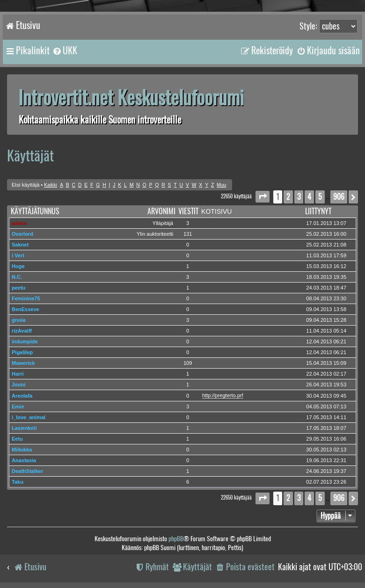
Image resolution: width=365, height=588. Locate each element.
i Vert (18, 255)
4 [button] (309, 197)
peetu (18, 288)
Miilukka (22, 450)
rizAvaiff (22, 331)
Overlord (22, 234)
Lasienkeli (24, 428)
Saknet (20, 245)
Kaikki (51, 185)
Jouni (18, 385)
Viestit (188, 211)
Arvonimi (161, 211)
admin (19, 223)
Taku (18, 482)
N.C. (17, 277)
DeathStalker (27, 471)
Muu (221, 185)
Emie (18, 407)
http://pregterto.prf (223, 395)
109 (188, 363)
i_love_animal (29, 417)
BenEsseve (26, 309)
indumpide (25, 341)
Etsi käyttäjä (26, 185)
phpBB (176, 539)
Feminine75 (26, 298)
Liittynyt (318, 211)
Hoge (18, 266)
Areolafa (22, 396)
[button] (263, 197)
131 (188, 234)
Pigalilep (22, 352)
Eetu (17, 439)
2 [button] (288, 197)
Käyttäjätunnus (35, 211)
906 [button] (339, 197)
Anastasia (24, 460)
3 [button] (299, 197)
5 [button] (320, 197)
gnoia (18, 320)
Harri (18, 374)
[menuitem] (65, 51)
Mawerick (23, 363)
